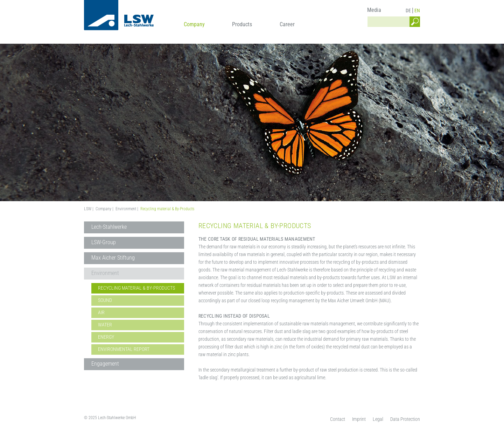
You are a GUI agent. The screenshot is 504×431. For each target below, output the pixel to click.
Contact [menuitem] (338, 419)
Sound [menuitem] (105, 300)
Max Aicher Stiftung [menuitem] (113, 258)
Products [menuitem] (242, 24)
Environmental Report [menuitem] (124, 349)
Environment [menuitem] (105, 273)
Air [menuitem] (101, 312)
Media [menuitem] (374, 10)
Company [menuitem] (194, 24)
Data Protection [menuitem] (405, 419)
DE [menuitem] (408, 10)
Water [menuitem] (105, 325)
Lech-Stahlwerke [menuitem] (109, 227)
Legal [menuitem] (378, 419)
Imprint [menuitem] (359, 419)
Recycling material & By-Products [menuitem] (136, 288)
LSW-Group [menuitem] (104, 242)
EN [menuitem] (417, 10)
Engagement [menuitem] (105, 364)
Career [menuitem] (287, 24)
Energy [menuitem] (106, 337)
